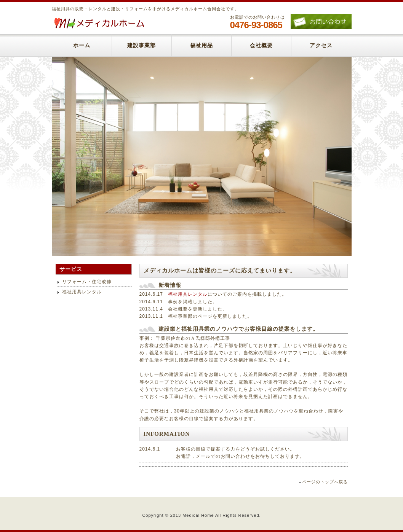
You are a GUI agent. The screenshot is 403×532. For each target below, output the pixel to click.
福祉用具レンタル (188, 294)
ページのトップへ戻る (325, 482)
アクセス (321, 45)
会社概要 (261, 45)
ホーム (82, 45)
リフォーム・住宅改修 (87, 282)
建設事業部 (142, 45)
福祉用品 (201, 45)
